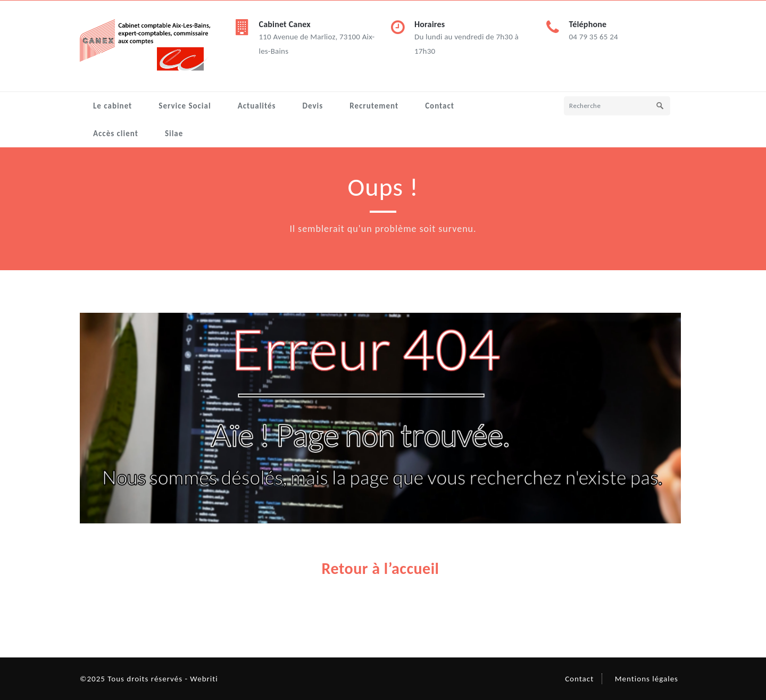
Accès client (116, 134)
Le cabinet (113, 106)
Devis (313, 106)
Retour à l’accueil (381, 568)
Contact (440, 106)
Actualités (257, 106)
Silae (174, 134)
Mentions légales (647, 679)
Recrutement (374, 106)
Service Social (185, 106)
